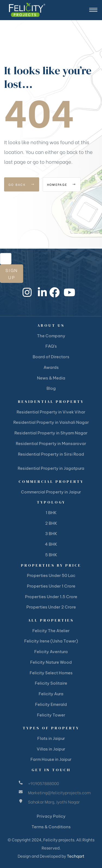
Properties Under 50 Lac (51, 575)
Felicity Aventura (51, 652)
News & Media (51, 378)
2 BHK (51, 523)
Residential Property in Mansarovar (51, 444)
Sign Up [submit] (12, 274)
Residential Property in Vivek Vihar (51, 412)
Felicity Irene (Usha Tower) (51, 641)
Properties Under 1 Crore (51, 586)
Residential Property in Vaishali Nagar (51, 422)
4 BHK (51, 544)
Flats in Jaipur (51, 738)
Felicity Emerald (51, 704)
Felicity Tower (51, 715)
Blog (51, 388)
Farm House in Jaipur (51, 759)
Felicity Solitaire (51, 683)
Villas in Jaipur (51, 749)
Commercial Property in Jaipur (51, 492)
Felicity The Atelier (51, 631)
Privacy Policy (51, 816)
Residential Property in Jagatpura (51, 468)
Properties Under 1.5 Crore (51, 597)
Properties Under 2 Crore (51, 607)
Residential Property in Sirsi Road (51, 454)
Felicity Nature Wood (51, 662)
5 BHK (51, 555)
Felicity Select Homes (51, 673)
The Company (51, 336)
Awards (51, 367)
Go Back (22, 184)
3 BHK (51, 534)
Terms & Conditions (51, 827)
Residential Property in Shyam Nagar (51, 433)
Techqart (76, 856)
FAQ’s (51, 346)
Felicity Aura (51, 694)
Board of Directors (51, 357)
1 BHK (51, 513)
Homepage (62, 184)
